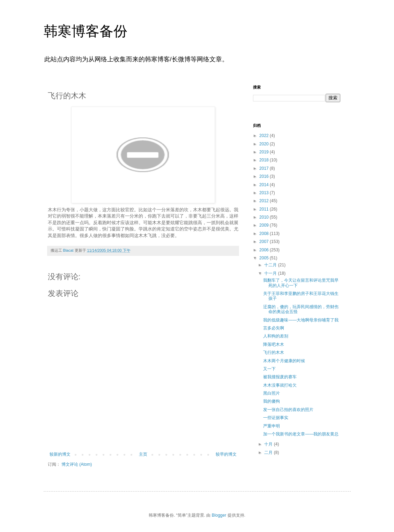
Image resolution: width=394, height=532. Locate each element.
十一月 (271, 273)
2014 (265, 185)
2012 (265, 201)
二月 (269, 453)
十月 (269, 444)
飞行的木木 (274, 352)
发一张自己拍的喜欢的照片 (288, 410)
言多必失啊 (274, 328)
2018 (265, 160)
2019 (265, 152)
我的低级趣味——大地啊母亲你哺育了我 (301, 320)
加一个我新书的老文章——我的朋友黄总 (301, 434)
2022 (265, 136)
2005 (265, 258)
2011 (265, 209)
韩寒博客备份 (86, 31)
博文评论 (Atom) (77, 464)
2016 (265, 176)
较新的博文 (60, 454)
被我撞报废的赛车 (280, 377)
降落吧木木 (274, 344)
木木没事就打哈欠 (280, 385)
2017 (265, 168)
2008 (265, 234)
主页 (143, 454)
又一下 (269, 369)
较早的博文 (226, 454)
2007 (265, 242)
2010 (265, 217)
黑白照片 (272, 393)
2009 (265, 225)
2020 (265, 144)
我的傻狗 (272, 401)
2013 (265, 193)
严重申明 (272, 426)
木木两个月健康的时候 (284, 361)
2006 (265, 250)
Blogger (219, 515)
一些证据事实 (276, 418)
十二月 (271, 265)
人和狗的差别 (276, 336)
